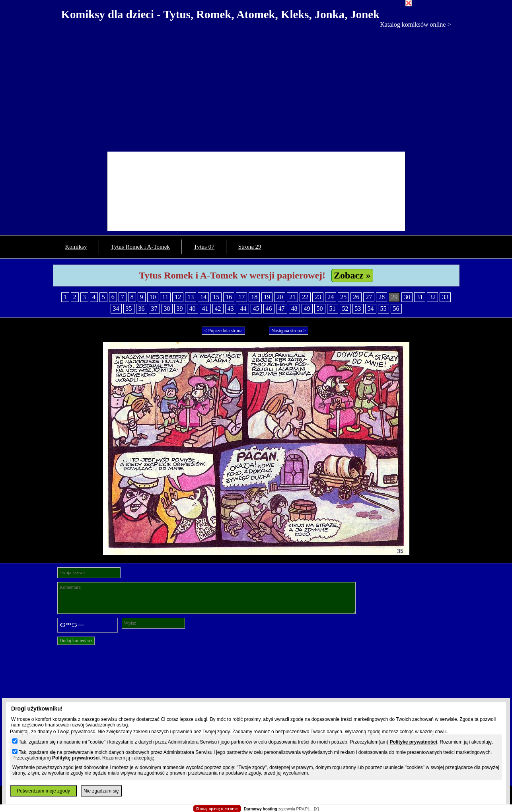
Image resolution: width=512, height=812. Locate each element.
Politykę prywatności (413, 742)
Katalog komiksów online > (415, 24)
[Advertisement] (256, 88)
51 (333, 309)
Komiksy (76, 247)
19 (267, 297)
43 (231, 309)
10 (153, 297)
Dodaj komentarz (76, 641)
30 (407, 297)
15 (216, 297)
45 (256, 309)
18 (254, 297)
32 (432, 297)
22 (305, 297)
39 (180, 309)
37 (154, 309)
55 (384, 309)
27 (369, 297)
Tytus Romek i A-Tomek (140, 247)
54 (371, 309)
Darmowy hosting (261, 809)
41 (205, 309)
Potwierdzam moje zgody (43, 791)
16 (229, 297)
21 (292, 297)
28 (382, 297)
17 (241, 297)
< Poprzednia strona (223, 331)
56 (396, 309)
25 (343, 297)
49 (307, 309)
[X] (316, 809)
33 (445, 297)
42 (218, 309)
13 (191, 297)
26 (356, 297)
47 (282, 309)
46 (269, 309)
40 (193, 309)
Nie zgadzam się (101, 791)
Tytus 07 (204, 247)
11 (165, 297)
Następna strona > (289, 331)
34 (116, 309)
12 (178, 297)
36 (142, 309)
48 (294, 309)
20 (280, 297)
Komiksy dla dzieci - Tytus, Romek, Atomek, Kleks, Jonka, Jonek (221, 14)
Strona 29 (250, 247)
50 (320, 309)
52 (345, 309)
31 (420, 297)
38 (167, 309)
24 (331, 297)
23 (318, 297)
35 (129, 309)
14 (203, 297)
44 (243, 309)
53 (358, 309)
